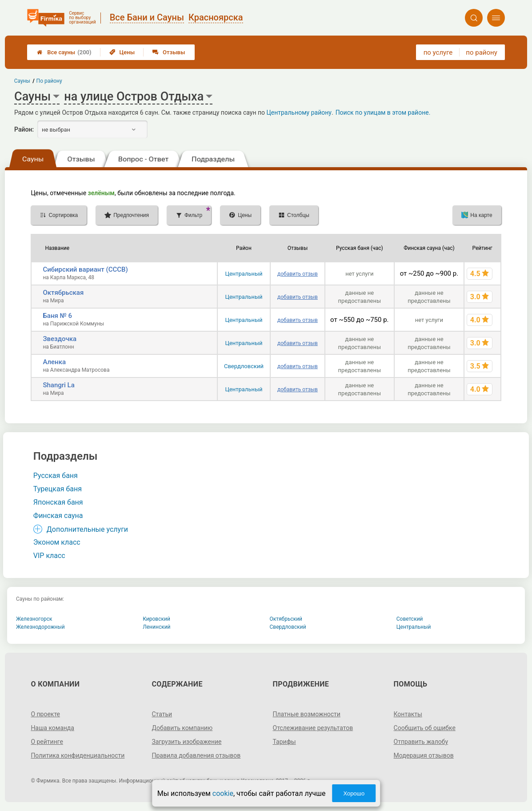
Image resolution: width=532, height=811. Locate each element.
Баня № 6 (57, 316)
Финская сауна (58, 516)
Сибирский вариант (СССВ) (85, 269)
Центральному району (299, 112)
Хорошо (354, 793)
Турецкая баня (58, 489)
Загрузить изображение (186, 742)
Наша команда (52, 728)
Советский (410, 619)
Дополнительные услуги (87, 529)
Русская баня (56, 476)
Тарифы (284, 742)
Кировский (156, 619)
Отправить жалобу (421, 742)
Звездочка (60, 339)
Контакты (408, 714)
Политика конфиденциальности (78, 755)
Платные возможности (307, 714)
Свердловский (244, 366)
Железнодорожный (40, 627)
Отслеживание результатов (313, 728)
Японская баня (58, 502)
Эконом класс (57, 542)
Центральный (244, 274)
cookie (223, 793)
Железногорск (34, 619)
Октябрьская (63, 293)
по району (481, 52)
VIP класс (49, 556)
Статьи (162, 714)
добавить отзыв (298, 274)
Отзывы (169, 52)
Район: (24, 129)
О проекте (45, 714)
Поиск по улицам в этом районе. (383, 112)
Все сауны (64, 52)
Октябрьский (286, 619)
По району (49, 81)
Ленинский (156, 627)
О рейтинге (47, 742)
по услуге (438, 52)
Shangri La (58, 385)
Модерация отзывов (424, 755)
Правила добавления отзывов (196, 755)
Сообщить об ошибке (425, 728)
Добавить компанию (182, 728)
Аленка (54, 362)
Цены (122, 52)
